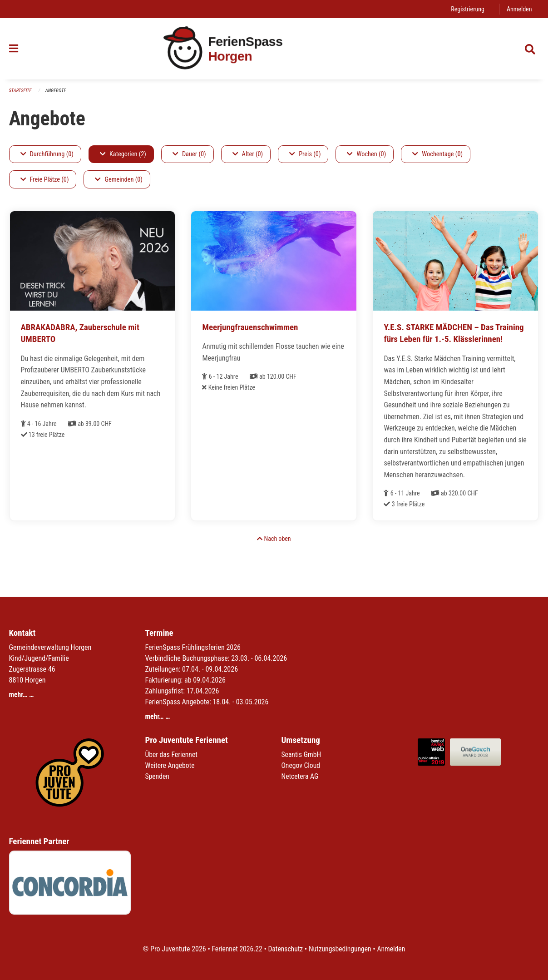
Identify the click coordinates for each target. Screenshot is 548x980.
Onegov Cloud (301, 765)
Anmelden (519, 9)
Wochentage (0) (437, 154)
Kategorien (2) (123, 154)
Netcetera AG (301, 776)
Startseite (21, 91)
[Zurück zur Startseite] (274, 49)
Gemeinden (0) (118, 180)
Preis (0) (305, 154)
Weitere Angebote (171, 765)
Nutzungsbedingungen (341, 949)
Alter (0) (248, 154)
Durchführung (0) (47, 154)
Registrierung (467, 9)
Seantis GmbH (302, 755)
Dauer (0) (189, 154)
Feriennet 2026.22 (235, 949)
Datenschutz (285, 949)
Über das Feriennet (172, 755)
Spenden (158, 776)
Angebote (57, 91)
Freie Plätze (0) (45, 180)
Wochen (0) (366, 154)
